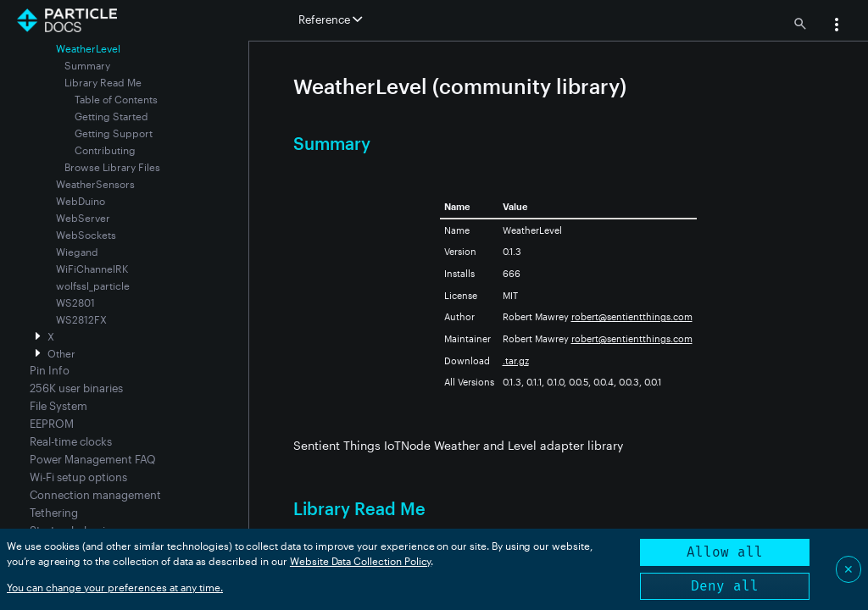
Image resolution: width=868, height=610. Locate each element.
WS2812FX (81, 319)
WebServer (83, 218)
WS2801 (75, 302)
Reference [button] (330, 19)
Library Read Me (103, 82)
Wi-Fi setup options (78, 477)
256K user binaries (76, 388)
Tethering (54, 513)
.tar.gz (516, 360)
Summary (87, 65)
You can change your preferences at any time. (115, 587)
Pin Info (50, 370)
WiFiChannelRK (92, 269)
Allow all (725, 552)
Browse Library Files (112, 167)
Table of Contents (116, 99)
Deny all (725, 586)
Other (61, 353)
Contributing (105, 150)
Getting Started (111, 116)
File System (58, 406)
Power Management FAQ (93, 459)
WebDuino (81, 201)
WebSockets (86, 235)
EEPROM (52, 424)
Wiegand (77, 252)
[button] (837, 26)
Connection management (95, 495)
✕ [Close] (849, 569)
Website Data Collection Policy (361, 561)
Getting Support (114, 133)
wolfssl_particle (93, 286)
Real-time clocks (71, 441)
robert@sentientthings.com (632, 316)
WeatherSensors (95, 184)
